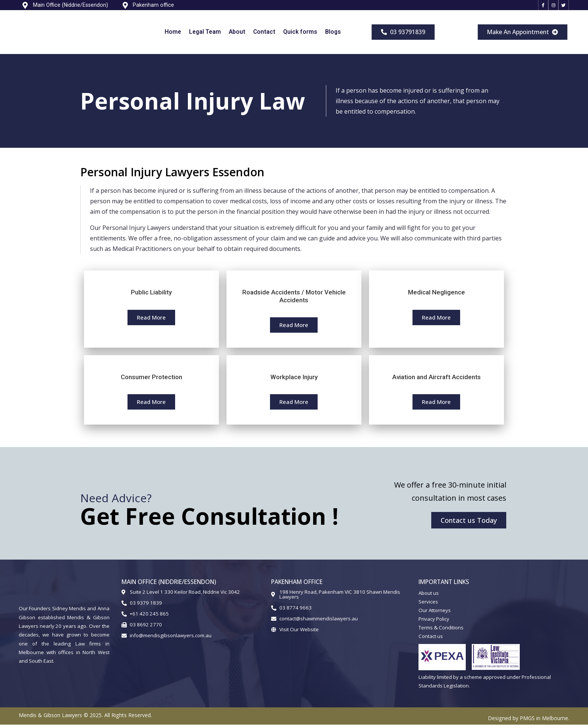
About (237, 35)
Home (173, 35)
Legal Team (205, 35)
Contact (264, 35)
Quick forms (300, 35)
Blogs (333, 35)
